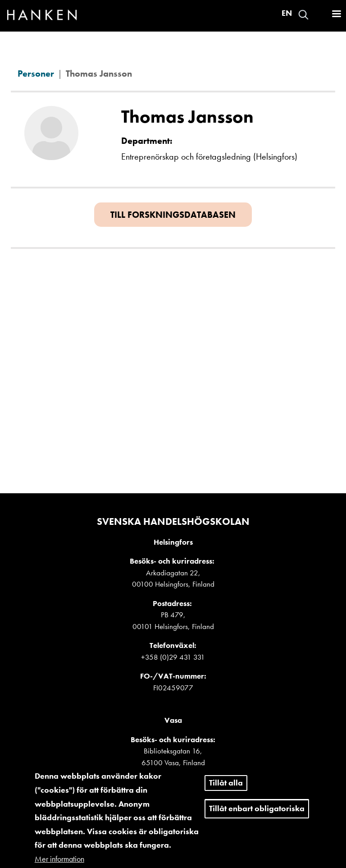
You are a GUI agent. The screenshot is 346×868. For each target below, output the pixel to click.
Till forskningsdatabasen (173, 215)
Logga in (319, 15)
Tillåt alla (226, 791)
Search (303, 15)
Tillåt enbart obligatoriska (257, 816)
